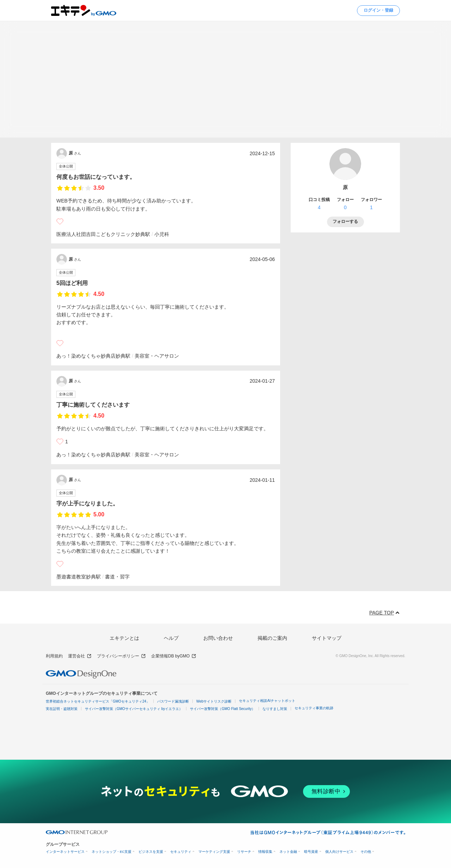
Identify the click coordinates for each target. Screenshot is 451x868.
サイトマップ (327, 638)
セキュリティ (181, 852)
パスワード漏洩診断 (173, 701)
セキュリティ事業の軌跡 (314, 708)
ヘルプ (171, 638)
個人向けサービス (339, 852)
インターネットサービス (65, 852)
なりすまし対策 (275, 709)
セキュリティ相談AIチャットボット (267, 701)
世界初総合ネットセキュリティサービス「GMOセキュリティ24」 (98, 701)
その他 (366, 852)
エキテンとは (124, 638)
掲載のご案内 (272, 638)
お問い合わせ (218, 638)
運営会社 (80, 656)
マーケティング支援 (214, 852)
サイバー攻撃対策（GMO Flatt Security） (223, 709)
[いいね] (60, 221)
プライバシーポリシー (121, 656)
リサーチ (244, 852)
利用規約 (54, 656)
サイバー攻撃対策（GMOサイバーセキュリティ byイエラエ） (134, 709)
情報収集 (265, 852)
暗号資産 (311, 852)
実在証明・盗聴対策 (62, 709)
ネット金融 (288, 852)
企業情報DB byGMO (174, 656)
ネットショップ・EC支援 (112, 852)
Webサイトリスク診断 (214, 701)
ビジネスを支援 (151, 852)
